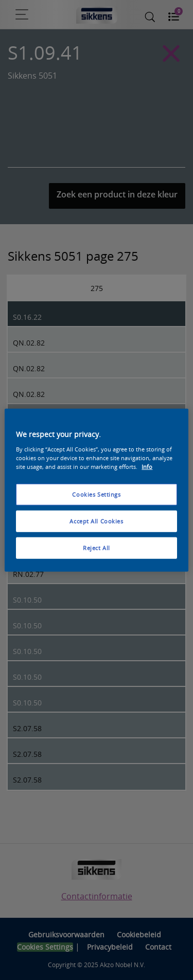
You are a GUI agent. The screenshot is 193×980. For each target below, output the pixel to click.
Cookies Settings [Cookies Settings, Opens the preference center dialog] (96, 494)
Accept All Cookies (96, 521)
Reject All (97, 547)
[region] (96, 490)
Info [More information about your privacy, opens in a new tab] (147, 466)
